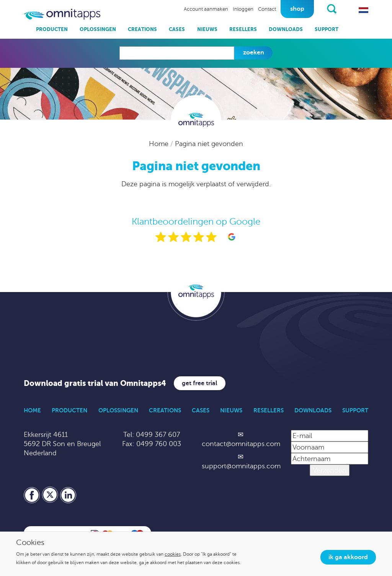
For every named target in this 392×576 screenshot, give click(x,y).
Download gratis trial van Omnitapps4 (95, 383)
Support (327, 29)
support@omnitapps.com (241, 466)
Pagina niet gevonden (209, 144)
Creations (142, 29)
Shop (297, 9)
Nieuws (207, 29)
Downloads (286, 29)
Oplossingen (98, 29)
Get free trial (200, 383)
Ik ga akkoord (348, 557)
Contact (267, 9)
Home (160, 144)
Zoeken (254, 53)
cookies (173, 554)
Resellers (243, 29)
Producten (52, 29)
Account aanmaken (206, 9)
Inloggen (243, 9)
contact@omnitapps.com (241, 444)
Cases (177, 29)
